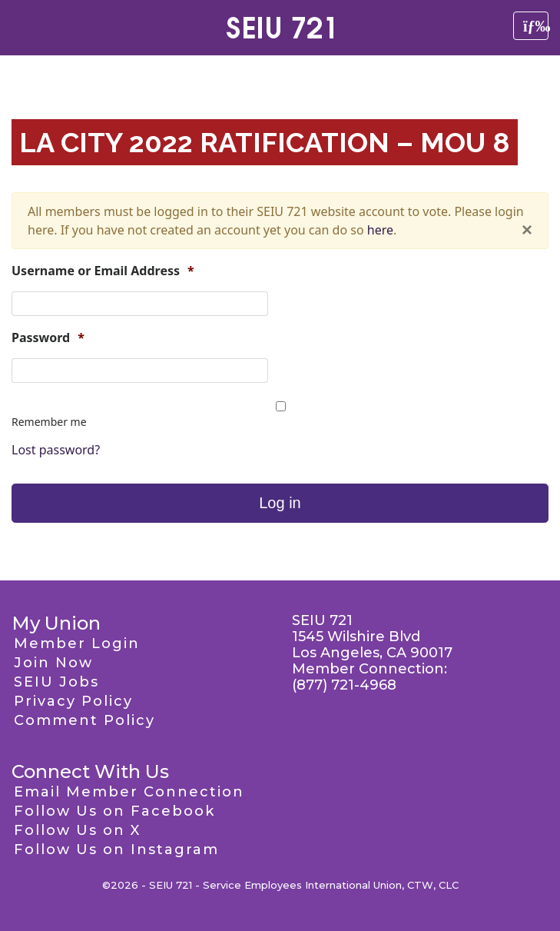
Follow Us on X (77, 830)
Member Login (77, 643)
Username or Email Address (103, 271)
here (380, 230)
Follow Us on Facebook (114, 811)
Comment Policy (84, 720)
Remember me (49, 422)
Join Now (53, 663)
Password (48, 338)
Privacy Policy (73, 701)
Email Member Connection (129, 792)
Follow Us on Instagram (116, 850)
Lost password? (56, 450)
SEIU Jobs (56, 682)
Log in (280, 503)
